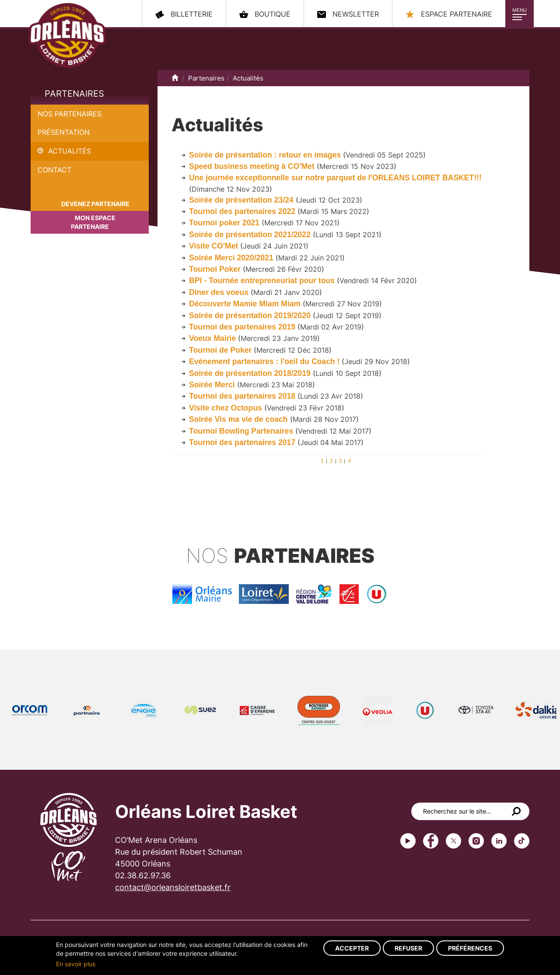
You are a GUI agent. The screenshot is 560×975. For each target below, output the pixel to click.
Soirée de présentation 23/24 (241, 200)
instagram (476, 841)
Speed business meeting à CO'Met (252, 166)
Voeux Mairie (213, 338)
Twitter (453, 841)
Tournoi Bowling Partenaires (241, 431)
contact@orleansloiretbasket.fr (173, 887)
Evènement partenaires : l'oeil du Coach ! (264, 361)
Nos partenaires (70, 114)
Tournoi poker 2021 (224, 223)
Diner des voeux (219, 292)
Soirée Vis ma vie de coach (238, 419)
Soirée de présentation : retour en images (265, 155)
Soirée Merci (213, 385)
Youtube (408, 841)
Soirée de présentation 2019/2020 (250, 316)
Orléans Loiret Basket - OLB (67, 35)
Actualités (70, 151)
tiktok (522, 841)
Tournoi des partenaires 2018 (242, 396)
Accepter (352, 948)
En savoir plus (76, 964)
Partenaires (74, 94)
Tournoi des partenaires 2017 (242, 442)
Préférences (470, 948)
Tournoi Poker (215, 269)
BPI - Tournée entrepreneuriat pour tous (263, 281)
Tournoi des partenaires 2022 (242, 211)
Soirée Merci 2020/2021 (231, 258)
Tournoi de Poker (220, 350)
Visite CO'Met (213, 246)
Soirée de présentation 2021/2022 (250, 235)
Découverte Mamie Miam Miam (245, 304)
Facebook (431, 841)
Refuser (408, 948)
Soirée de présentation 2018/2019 (250, 373)
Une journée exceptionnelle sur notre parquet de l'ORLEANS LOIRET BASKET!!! (335, 178)
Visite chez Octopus (227, 408)
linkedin (499, 841)
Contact (54, 170)
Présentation (64, 132)
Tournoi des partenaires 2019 (242, 327)
